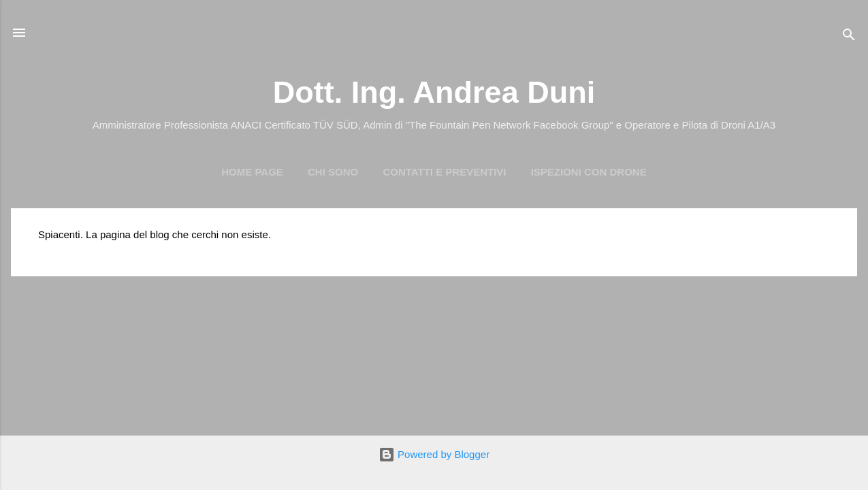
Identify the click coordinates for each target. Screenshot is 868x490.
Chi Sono (333, 172)
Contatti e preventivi (444, 172)
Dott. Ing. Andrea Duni (434, 92)
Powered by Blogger (434, 454)
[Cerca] (849, 37)
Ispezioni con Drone (589, 172)
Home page (252, 172)
